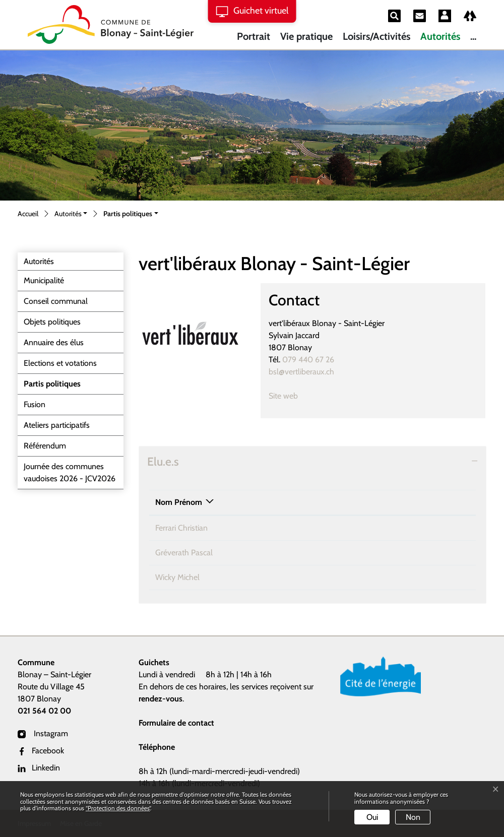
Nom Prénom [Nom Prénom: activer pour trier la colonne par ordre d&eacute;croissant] (179, 502)
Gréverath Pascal (184, 553)
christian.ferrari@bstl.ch (386, 528)
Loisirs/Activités (376, 36)
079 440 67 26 (308, 360)
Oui (372, 817)
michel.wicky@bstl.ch (382, 577)
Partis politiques (52, 387)
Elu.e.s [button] (163, 461)
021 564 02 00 (44, 711)
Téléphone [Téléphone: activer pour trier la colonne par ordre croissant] (276, 502)
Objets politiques (52, 322)
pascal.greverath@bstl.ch (389, 553)
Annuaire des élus (54, 342)
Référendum (45, 446)
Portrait (254, 36)
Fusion (35, 404)
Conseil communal (56, 301)
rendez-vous (161, 699)
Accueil (28, 214)
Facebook (41, 751)
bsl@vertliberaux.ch (301, 372)
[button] (71, 214)
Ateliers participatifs (57, 425)
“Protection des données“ (118, 808)
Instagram (43, 733)
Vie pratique (306, 36)
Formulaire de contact (176, 723)
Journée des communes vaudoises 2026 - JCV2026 (70, 472)
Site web (288, 396)
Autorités (440, 36)
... (473, 36)
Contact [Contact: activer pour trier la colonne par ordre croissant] (361, 502)
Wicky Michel (177, 577)
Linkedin (39, 768)
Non (413, 817)
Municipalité (44, 280)
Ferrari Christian (181, 528)
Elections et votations (60, 363)
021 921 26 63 (281, 528)
